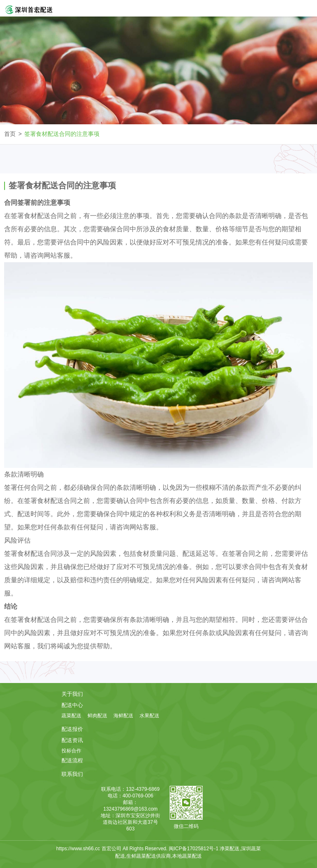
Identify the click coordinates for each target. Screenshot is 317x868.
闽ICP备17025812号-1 (194, 849)
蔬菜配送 (71, 716)
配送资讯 (72, 740)
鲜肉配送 (97, 716)
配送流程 (72, 760)
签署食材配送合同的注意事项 (62, 134)
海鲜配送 (123, 716)
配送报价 (72, 729)
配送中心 (72, 705)
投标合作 (71, 751)
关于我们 (72, 694)
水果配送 (149, 716)
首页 (10, 134)
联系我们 (72, 774)
